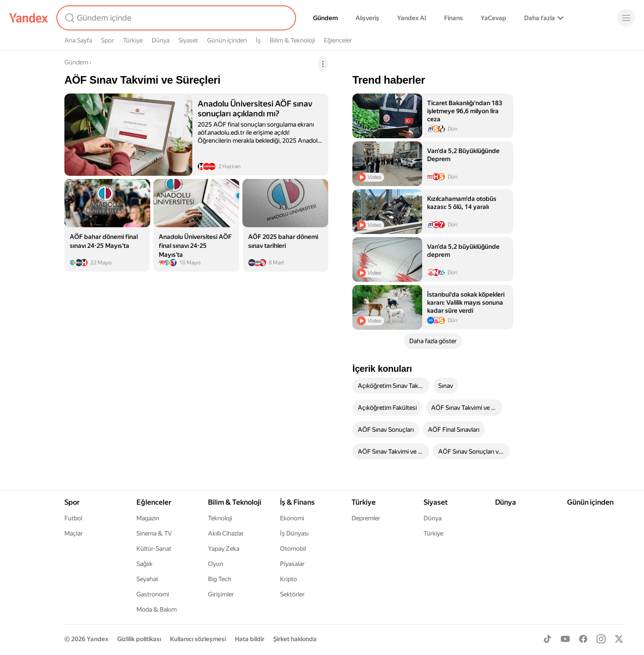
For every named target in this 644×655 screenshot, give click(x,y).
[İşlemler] (323, 64)
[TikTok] (547, 639)
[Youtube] (565, 639)
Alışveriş (367, 18)
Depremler (366, 518)
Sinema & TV (154, 533)
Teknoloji (220, 518)
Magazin (148, 518)
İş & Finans (297, 502)
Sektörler (292, 594)
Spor (108, 40)
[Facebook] (583, 639)
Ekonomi (292, 518)
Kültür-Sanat (154, 549)
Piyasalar (292, 564)
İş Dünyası (294, 533)
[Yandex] (29, 18)
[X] (619, 639)
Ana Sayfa (78, 40)
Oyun (216, 564)
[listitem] (196, 134)
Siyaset (188, 40)
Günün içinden (227, 40)
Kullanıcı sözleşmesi (198, 639)
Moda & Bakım (157, 609)
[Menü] (626, 18)
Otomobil (293, 549)
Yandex (97, 639)
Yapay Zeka (224, 549)
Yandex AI (412, 18)
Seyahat (147, 579)
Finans (453, 18)
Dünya (161, 40)
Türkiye (133, 40)
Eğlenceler (338, 40)
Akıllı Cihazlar (226, 533)
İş (258, 40)
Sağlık (144, 564)
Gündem (325, 18)
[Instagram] (601, 639)
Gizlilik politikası (139, 639)
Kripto (288, 579)
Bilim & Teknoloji (292, 40)
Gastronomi (153, 594)
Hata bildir (250, 639)
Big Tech (220, 579)
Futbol (73, 518)
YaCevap (494, 18)
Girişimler (221, 594)
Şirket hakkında (295, 639)
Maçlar (74, 533)
